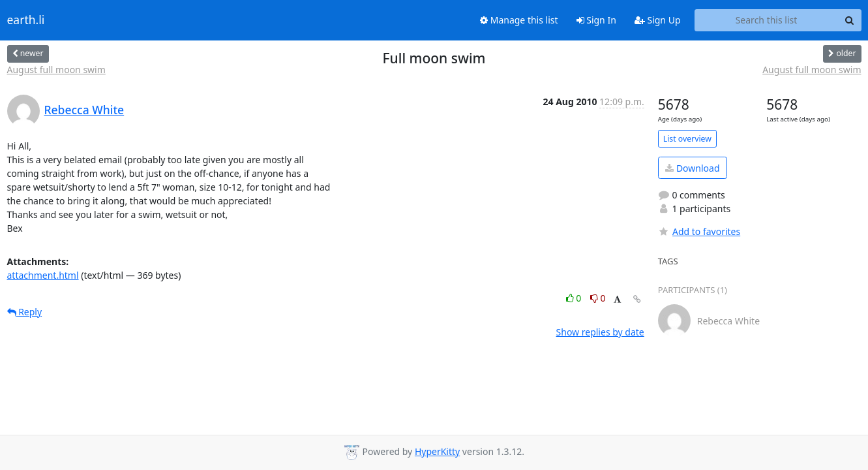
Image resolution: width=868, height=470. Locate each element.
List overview (687, 139)
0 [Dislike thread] (598, 298)
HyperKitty (437, 451)
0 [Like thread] (575, 298)
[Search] (850, 20)
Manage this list (519, 20)
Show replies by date (600, 332)
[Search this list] (767, 20)
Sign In (596, 20)
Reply (25, 312)
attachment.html (43, 275)
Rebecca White (84, 110)
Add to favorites (699, 231)
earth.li (26, 20)
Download (692, 168)
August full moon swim (56, 70)
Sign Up (658, 20)
